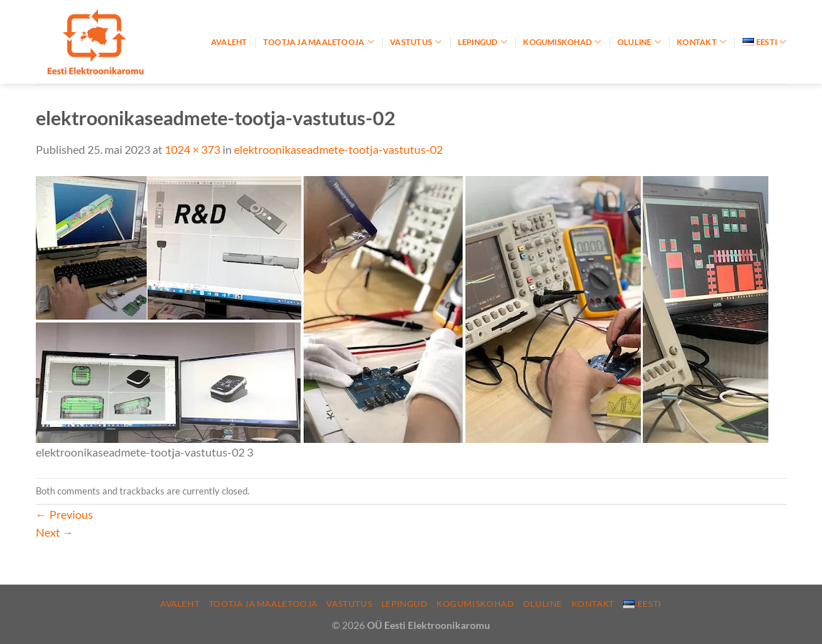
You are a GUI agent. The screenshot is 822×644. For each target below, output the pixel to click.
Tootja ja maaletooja (319, 42)
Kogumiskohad (562, 42)
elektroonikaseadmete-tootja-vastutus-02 (338, 149)
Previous (64, 514)
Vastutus (416, 42)
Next (55, 532)
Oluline (639, 42)
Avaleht (229, 42)
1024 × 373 (192, 149)
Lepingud (483, 42)
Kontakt (701, 42)
